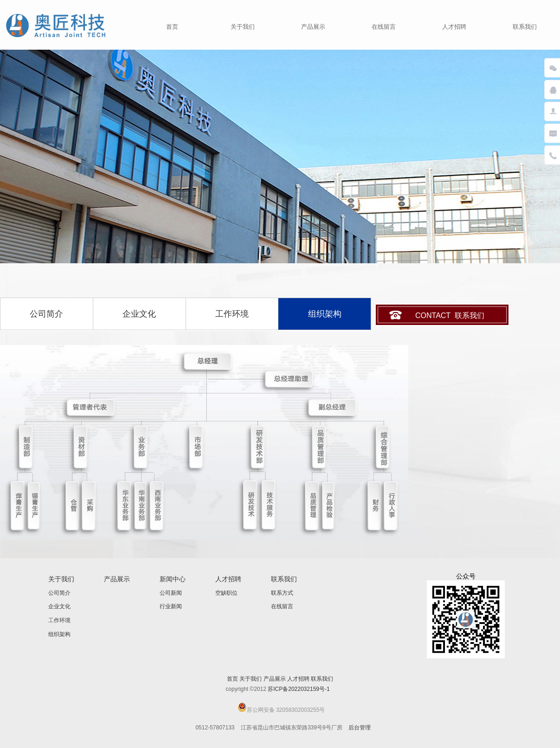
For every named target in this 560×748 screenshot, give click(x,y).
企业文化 (139, 314)
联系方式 (282, 593)
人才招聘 (454, 27)
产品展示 (313, 27)
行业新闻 (171, 606)
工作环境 (232, 314)
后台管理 (360, 728)
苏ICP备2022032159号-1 (299, 689)
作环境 (62, 620)
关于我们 (243, 27)
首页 (172, 27)
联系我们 (525, 27)
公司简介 (46, 314)
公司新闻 (171, 593)
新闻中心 (173, 579)
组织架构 (59, 634)
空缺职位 (226, 593)
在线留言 (384, 27)
